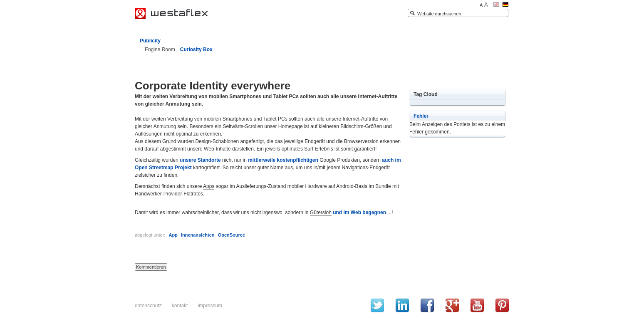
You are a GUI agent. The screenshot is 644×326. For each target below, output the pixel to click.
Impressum (210, 306)
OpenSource (232, 235)
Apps (209, 186)
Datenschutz (148, 306)
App (173, 235)
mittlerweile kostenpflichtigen (283, 160)
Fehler (421, 116)
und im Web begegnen (359, 212)
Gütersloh (321, 212)
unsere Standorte (200, 160)
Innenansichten (198, 235)
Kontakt (180, 306)
